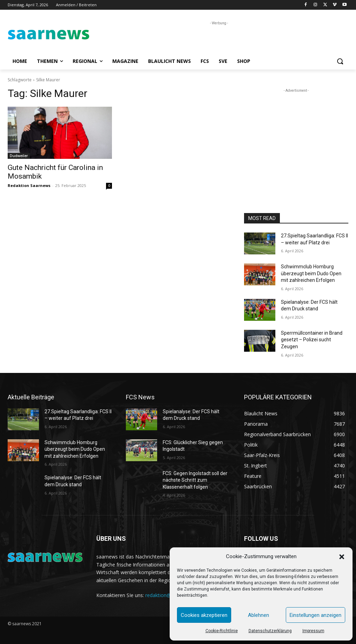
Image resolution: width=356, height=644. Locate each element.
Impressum (313, 631)
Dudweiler (19, 156)
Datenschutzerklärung (270, 631)
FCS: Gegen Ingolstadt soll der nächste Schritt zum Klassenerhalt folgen (195, 480)
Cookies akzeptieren (204, 615)
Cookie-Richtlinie (222, 631)
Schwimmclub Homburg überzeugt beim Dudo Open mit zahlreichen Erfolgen (311, 273)
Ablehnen (258, 615)
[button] (342, 557)
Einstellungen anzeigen (315, 615)
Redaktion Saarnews (29, 185)
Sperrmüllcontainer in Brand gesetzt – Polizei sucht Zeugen (312, 340)
